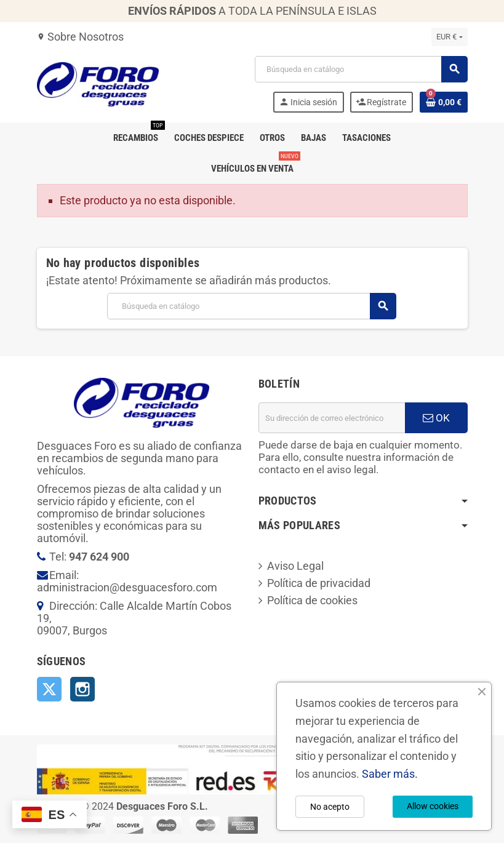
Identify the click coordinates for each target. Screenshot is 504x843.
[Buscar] (361, 69)
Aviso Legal (295, 566)
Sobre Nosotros (80, 37)
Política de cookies (312, 600)
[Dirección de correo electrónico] (332, 418)
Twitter (49, 689)
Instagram (82, 689)
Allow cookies (433, 806)
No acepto (330, 807)
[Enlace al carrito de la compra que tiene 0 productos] (444, 102)
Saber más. (390, 774)
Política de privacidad (319, 583)
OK (436, 418)
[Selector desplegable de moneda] (449, 37)
